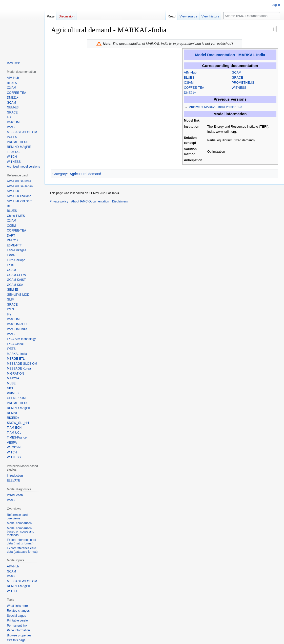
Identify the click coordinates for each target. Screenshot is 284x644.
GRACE (238, 78)
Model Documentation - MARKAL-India (230, 55)
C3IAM (189, 83)
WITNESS (239, 88)
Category (60, 174)
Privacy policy (59, 201)
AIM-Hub (190, 73)
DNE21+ (190, 93)
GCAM (237, 73)
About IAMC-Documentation (90, 201)
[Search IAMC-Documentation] (252, 16)
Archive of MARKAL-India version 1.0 (215, 107)
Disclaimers (120, 201)
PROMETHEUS (243, 83)
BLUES (189, 78)
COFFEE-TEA (194, 88)
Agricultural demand (85, 174)
